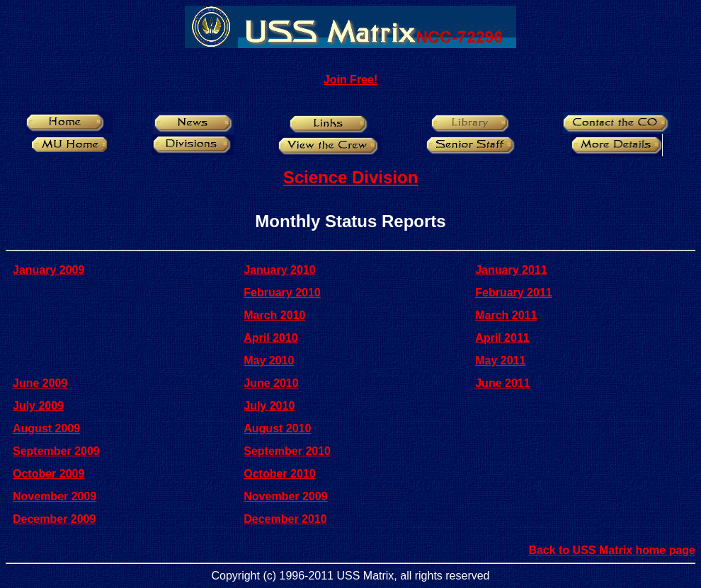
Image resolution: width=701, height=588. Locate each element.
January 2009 (49, 270)
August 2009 (46, 428)
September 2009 (56, 451)
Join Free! (350, 80)
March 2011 (506, 315)
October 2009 (49, 474)
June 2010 (271, 383)
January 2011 (511, 270)
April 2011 (502, 338)
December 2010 (285, 519)
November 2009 (55, 496)
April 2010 (270, 338)
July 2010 (269, 406)
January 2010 (279, 270)
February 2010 (282, 293)
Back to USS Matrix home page (612, 550)
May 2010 (269, 361)
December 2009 (54, 519)
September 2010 (287, 451)
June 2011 (502, 383)
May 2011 (500, 361)
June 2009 (40, 383)
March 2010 (274, 315)
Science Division (351, 177)
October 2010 (279, 474)
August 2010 (277, 428)
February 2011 (514, 293)
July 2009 (38, 406)
